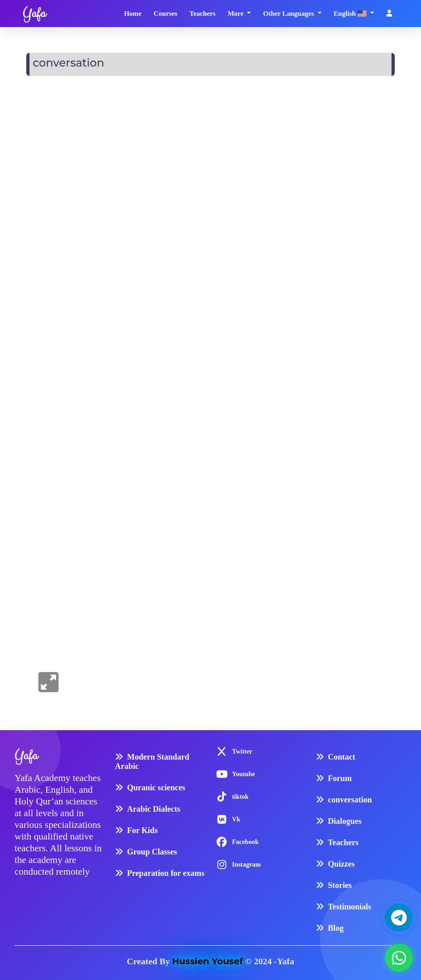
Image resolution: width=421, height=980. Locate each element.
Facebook (245, 842)
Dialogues (345, 821)
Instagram (246, 864)
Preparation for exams (166, 873)
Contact (342, 757)
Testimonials (350, 907)
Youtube (243, 774)
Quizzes (342, 864)
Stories (340, 885)
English (351, 14)
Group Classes (152, 852)
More (236, 14)
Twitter (242, 751)
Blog (336, 928)
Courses (165, 14)
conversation (350, 800)
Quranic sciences (156, 787)
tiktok (240, 797)
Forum (340, 778)
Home (133, 14)
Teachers (203, 14)
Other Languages (289, 14)
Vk (236, 819)
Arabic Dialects (154, 809)
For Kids (143, 830)
